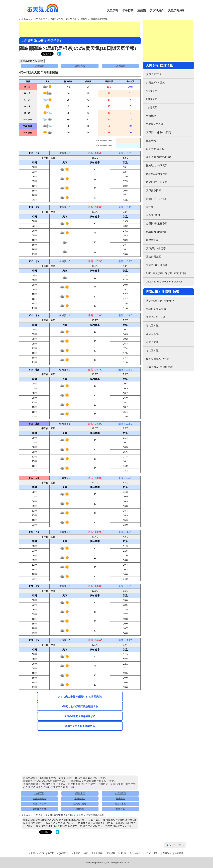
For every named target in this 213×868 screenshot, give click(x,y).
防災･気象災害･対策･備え (161, 301)
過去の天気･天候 (156, 317)
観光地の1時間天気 (157, 165)
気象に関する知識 (156, 309)
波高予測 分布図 (155, 149)
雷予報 (150, 207)
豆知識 (142, 11)
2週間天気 (80, 66)
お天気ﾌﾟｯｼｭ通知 (156, 83)
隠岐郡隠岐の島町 (100, 19)
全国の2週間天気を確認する (80, 716)
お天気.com (43, 10)
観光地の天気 (39, 799)
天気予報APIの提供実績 (159, 367)
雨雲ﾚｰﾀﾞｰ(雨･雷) (156, 199)
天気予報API (176, 11)
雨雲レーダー (39, 804)
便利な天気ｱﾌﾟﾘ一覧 (158, 359)
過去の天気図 (154, 257)
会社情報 (179, 853)
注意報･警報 (153, 215)
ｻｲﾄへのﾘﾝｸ (136, 853)
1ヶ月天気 (120, 66)
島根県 (84, 19)
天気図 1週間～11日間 (159, 132)
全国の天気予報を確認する (80, 726)
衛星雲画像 (152, 240)
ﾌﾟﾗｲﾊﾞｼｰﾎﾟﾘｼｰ (152, 853)
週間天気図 (80, 799)
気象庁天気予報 (155, 124)
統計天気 (120, 809)
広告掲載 (111, 853)
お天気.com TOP (37, 853)
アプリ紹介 (157, 11)
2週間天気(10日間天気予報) (64, 19)
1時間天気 (39, 66)
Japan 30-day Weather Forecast (164, 282)
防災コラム (120, 804)
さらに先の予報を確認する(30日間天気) (80, 697)
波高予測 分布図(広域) (159, 157)
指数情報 (80, 809)
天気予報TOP (41, 19)
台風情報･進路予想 (157, 223)
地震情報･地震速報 (157, 232)
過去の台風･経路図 (157, 265)
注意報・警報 (80, 804)
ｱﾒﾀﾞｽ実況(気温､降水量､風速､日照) (166, 273)
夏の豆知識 (152, 334)
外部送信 (167, 853)
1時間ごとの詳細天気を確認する (80, 706)
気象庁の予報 (39, 809)
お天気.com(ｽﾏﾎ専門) (58, 853)
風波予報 (120, 799)
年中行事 (128, 11)
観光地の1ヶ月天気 (157, 182)
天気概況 (151, 116)
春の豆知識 (152, 325)
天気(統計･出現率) (156, 248)
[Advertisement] (80, 29)
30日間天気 (120, 793)
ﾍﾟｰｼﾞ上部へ (176, 845)
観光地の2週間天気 (157, 174)
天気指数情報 (154, 190)
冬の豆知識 (152, 350)
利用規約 (123, 853)
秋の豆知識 (152, 342)
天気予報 (112, 11)
